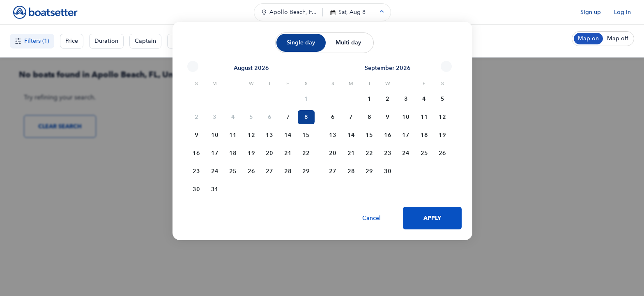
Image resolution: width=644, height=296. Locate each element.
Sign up (591, 12)
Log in (622, 12)
